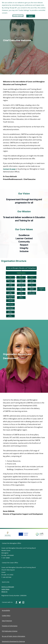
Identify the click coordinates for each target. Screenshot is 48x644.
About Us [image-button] (4, 592)
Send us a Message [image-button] (8, 587)
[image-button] (8, 532)
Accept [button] (31, 16)
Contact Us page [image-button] (9, 169)
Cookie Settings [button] (18, 16)
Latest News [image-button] (5, 589)
